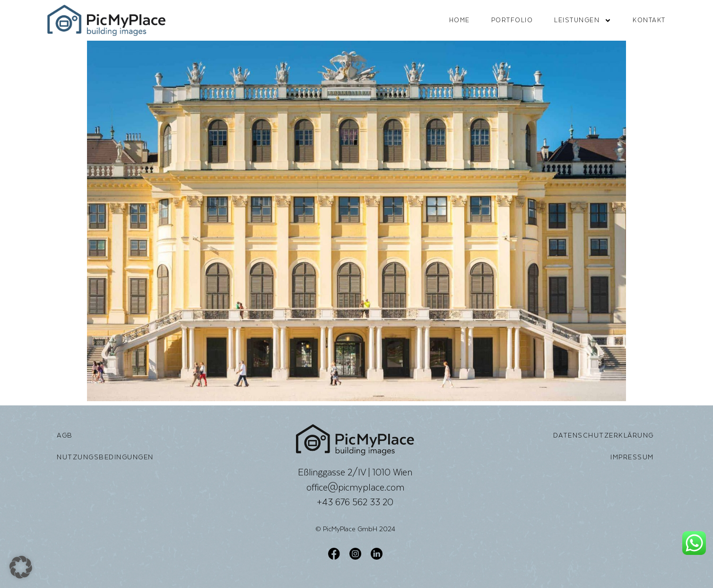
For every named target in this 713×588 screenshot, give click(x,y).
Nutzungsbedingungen (105, 457)
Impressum (632, 457)
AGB (65, 435)
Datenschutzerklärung (604, 435)
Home (460, 20)
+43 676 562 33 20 (355, 502)
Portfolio (512, 20)
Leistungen (583, 21)
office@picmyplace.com (355, 487)
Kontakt (649, 20)
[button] (21, 567)
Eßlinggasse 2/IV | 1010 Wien (355, 472)
